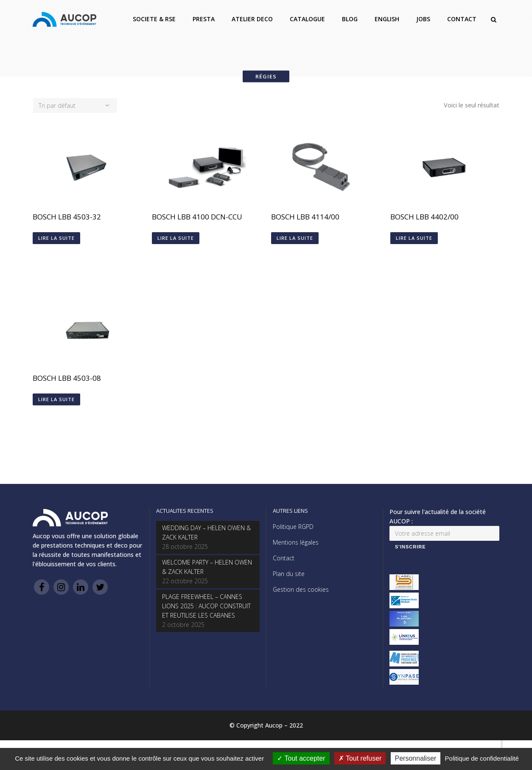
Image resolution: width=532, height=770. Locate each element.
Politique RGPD (293, 527)
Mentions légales (296, 542)
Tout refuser (360, 758)
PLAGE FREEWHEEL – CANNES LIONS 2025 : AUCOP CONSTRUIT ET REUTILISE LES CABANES (206, 606)
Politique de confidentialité (482, 758)
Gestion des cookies (301, 589)
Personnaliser (416, 758)
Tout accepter (301, 758)
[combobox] (75, 105)
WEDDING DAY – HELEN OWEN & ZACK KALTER (206, 533)
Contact (284, 558)
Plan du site (289, 574)
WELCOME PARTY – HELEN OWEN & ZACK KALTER (207, 567)
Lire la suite (56, 238)
